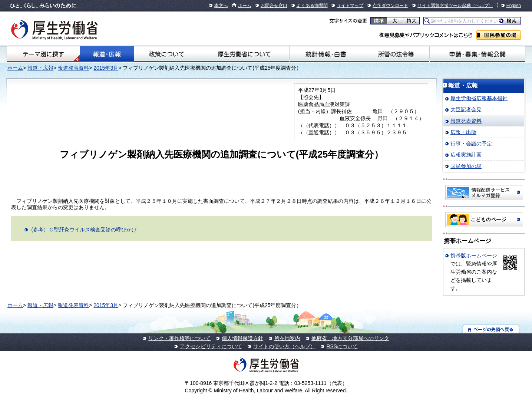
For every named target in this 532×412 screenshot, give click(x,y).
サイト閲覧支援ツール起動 (444, 6)
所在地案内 (287, 338)
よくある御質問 (312, 6)
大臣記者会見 (466, 109)
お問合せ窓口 (274, 6)
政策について (166, 54)
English (514, 6)
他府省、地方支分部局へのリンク (350, 338)
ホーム (245, 6)
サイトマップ (350, 6)
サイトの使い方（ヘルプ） (284, 346)
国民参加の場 (499, 35)
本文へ (221, 6)
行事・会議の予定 (471, 144)
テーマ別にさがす (43, 54)
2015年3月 (106, 68)
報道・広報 (107, 54)
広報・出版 (463, 132)
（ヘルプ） (482, 6)
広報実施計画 (466, 155)
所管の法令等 (396, 54)
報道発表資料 (73, 68)
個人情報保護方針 (242, 338)
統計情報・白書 (326, 54)
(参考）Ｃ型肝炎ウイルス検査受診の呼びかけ (84, 230)
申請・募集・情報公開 (477, 54)
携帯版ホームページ (474, 256)
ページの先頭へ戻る (491, 329)
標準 (379, 21)
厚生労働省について (244, 54)
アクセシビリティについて (211, 346)
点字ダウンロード (390, 6)
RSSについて (342, 346)
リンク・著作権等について (179, 338)
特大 (411, 21)
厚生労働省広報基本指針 (479, 98)
